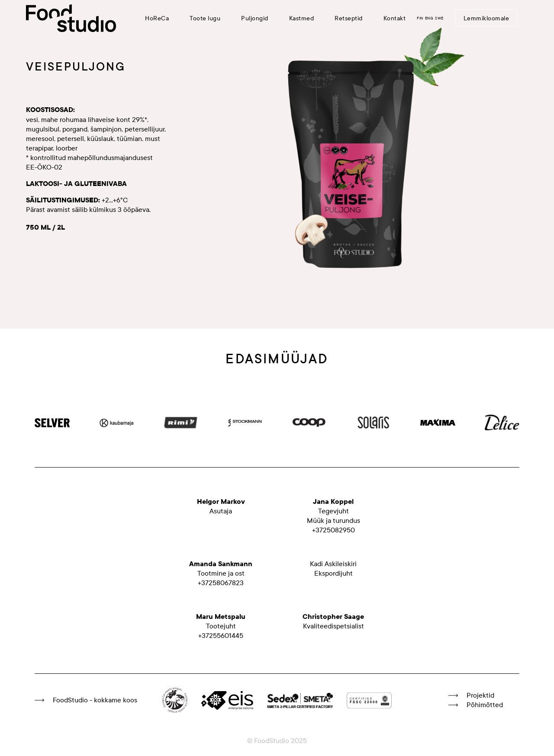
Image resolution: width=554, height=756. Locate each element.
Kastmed (302, 18)
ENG (429, 18)
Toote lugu (205, 18)
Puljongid (255, 18)
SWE (439, 18)
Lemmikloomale (486, 18)
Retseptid (349, 18)
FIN (420, 18)
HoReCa (157, 18)
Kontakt (395, 18)
